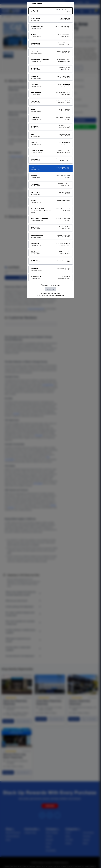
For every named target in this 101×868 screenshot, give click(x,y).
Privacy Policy (47, 295)
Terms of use (59, 295)
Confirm (51, 289)
